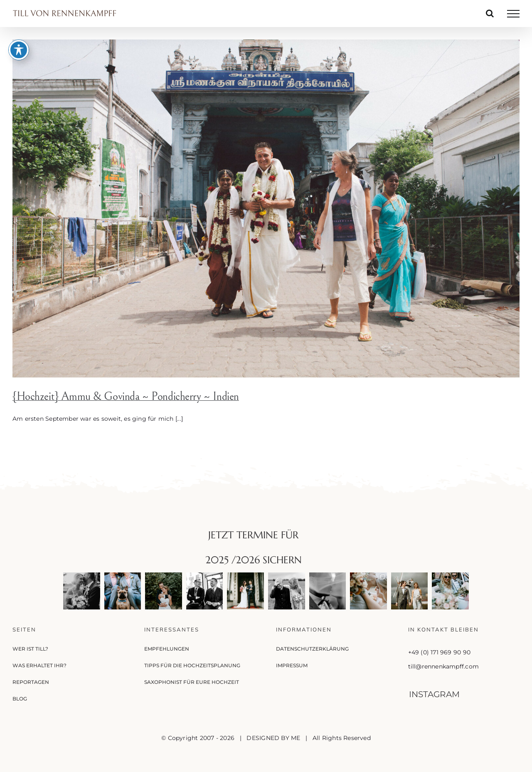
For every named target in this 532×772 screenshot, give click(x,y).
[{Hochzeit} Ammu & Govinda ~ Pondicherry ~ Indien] (266, 208)
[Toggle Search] (490, 13)
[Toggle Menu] (513, 14)
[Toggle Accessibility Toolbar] (19, 28)
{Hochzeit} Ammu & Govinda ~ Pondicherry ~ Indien (126, 397)
